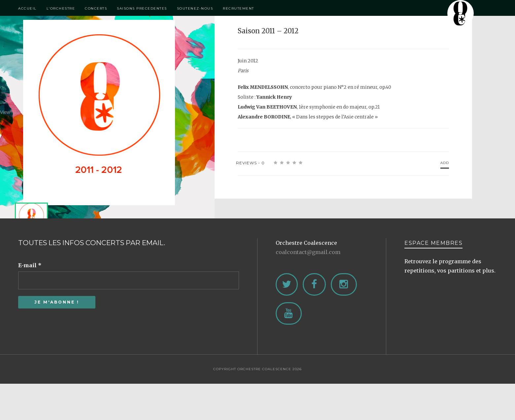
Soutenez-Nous (195, 8)
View (94, 112)
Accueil (27, 8)
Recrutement (239, 8)
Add (445, 163)
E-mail (30, 265)
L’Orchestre (61, 8)
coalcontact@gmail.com (308, 252)
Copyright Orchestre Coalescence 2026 (257, 369)
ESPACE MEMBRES (433, 243)
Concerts (96, 8)
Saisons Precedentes (142, 8)
